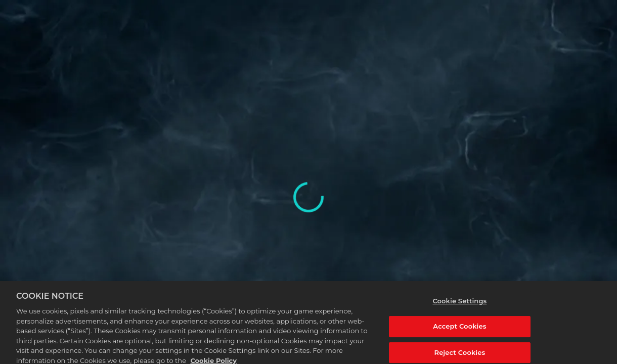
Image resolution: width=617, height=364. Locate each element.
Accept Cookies (459, 329)
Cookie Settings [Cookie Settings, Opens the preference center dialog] (459, 303)
